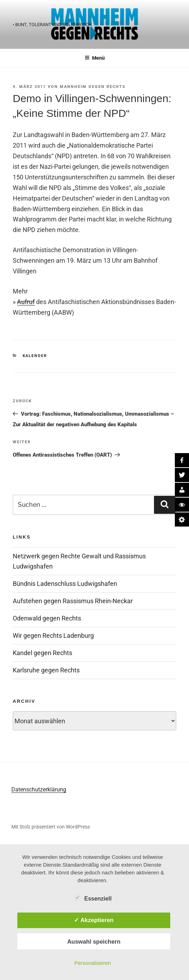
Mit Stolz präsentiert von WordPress (51, 827)
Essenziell (93, 897)
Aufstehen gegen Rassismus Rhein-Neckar (73, 601)
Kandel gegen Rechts (42, 653)
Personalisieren (93, 963)
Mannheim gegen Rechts (93, 87)
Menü (95, 58)
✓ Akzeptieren (94, 920)
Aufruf (26, 302)
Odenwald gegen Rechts (47, 618)
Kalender (35, 356)
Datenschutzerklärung (39, 789)
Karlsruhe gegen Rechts (46, 670)
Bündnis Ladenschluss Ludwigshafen (65, 584)
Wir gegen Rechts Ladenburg (53, 635)
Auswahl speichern (94, 942)
